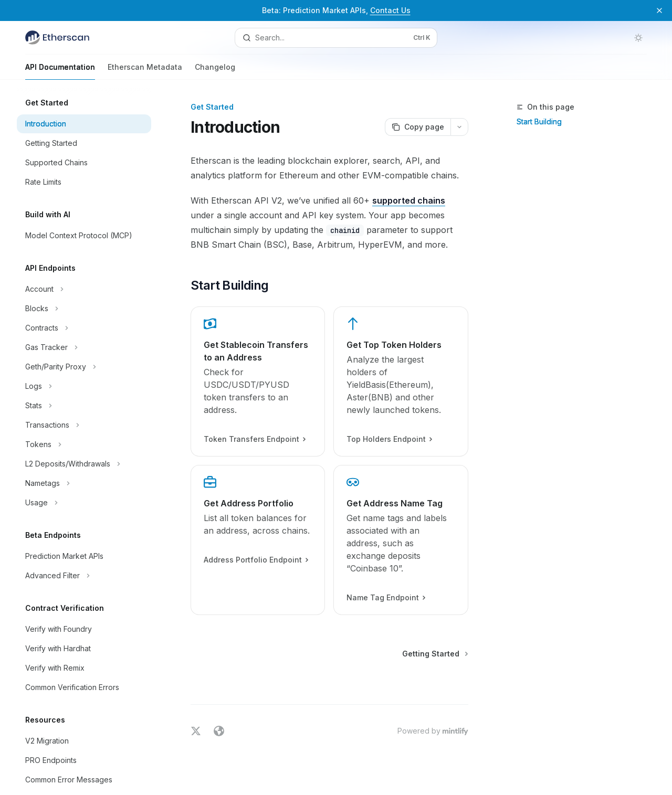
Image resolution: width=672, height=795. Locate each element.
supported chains (409, 200)
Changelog (215, 71)
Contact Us (390, 10)
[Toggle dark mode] (638, 38)
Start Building (539, 121)
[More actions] (459, 127)
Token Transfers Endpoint (254, 439)
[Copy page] (418, 127)
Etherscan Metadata (145, 71)
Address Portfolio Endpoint (256, 560)
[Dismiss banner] (659, 10)
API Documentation (60, 71)
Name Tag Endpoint (386, 598)
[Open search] (336, 38)
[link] (258, 381)
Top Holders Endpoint (390, 439)
